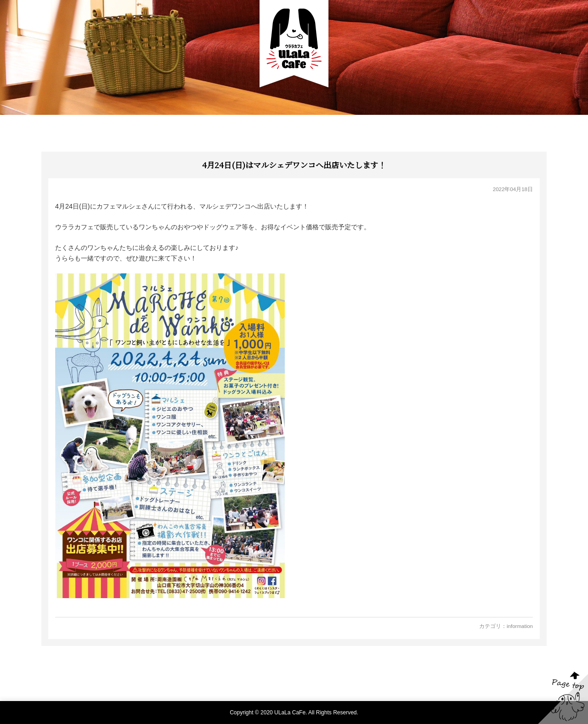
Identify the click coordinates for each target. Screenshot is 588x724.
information (520, 626)
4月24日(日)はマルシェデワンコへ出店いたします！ (294, 165)
